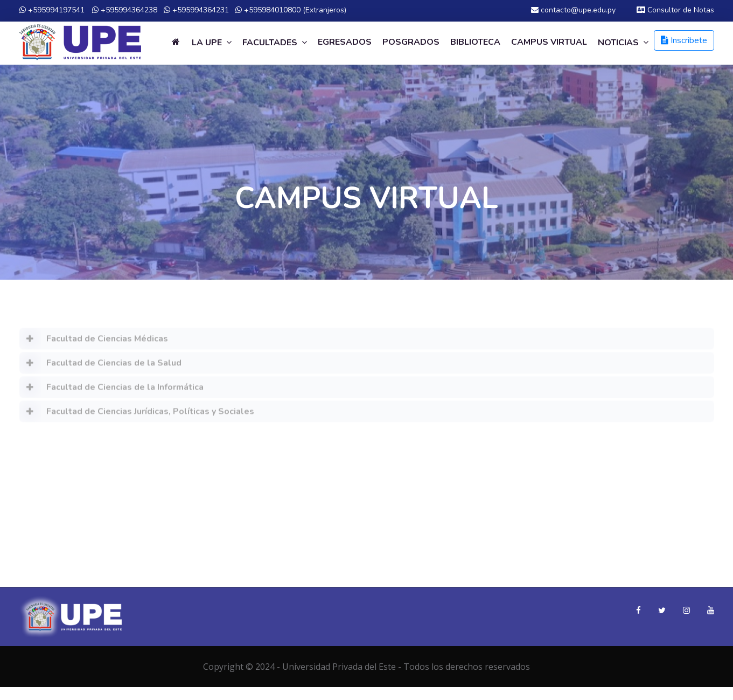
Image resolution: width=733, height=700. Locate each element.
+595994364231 (196, 10)
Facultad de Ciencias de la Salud (100, 366)
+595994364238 (125, 10)
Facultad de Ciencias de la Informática (111, 391)
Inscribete (684, 40)
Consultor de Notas (675, 10)
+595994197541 (52, 10)
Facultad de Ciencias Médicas (94, 342)
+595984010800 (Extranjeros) (291, 10)
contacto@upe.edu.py (573, 10)
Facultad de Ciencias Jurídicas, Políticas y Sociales (137, 415)
